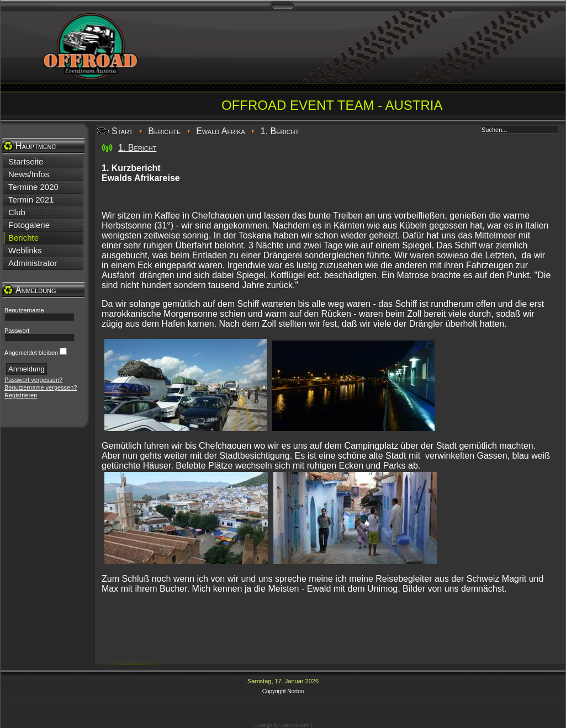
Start (122, 131)
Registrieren (21, 395)
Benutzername (24, 310)
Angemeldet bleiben (31, 353)
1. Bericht (137, 148)
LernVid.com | (297, 725)
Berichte (164, 131)
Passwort (17, 331)
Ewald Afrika (221, 131)
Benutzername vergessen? (41, 387)
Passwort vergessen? (33, 380)
